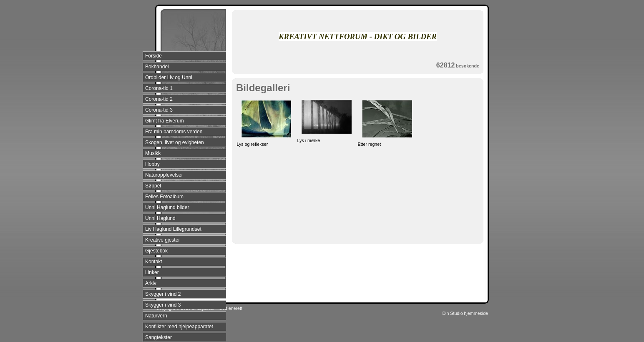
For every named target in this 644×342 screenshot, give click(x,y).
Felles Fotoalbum (164, 197)
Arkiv (151, 283)
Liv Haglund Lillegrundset (173, 229)
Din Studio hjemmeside (465, 313)
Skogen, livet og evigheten (175, 142)
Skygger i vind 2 (163, 294)
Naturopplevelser (164, 175)
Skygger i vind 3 (163, 305)
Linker (152, 272)
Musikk (153, 153)
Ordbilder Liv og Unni (169, 77)
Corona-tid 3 (159, 110)
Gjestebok (156, 251)
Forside (153, 56)
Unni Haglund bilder (167, 207)
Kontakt (154, 262)
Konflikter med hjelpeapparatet (179, 327)
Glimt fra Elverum (165, 121)
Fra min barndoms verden (174, 132)
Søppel (153, 186)
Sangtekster (158, 337)
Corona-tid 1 (159, 88)
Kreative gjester (162, 240)
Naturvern (156, 316)
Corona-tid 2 (159, 99)
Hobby (152, 164)
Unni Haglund (160, 218)
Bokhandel (157, 67)
